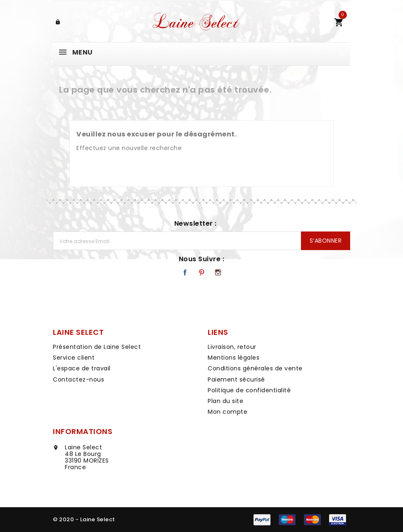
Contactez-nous (78, 379)
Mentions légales (234, 358)
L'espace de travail (82, 368)
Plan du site (225, 401)
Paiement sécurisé (236, 379)
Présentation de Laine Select (97, 347)
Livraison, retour (232, 347)
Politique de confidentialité (249, 390)
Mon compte (228, 412)
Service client (74, 358)
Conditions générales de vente (255, 368)
